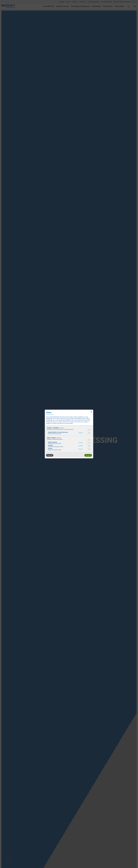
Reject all (50, 455)
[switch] (88, 430)
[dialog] (69, 434)
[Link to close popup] (91, 412)
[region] (69, 439)
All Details (81, 433)
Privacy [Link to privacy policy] (52, 414)
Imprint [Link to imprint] (48, 414)
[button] (87, 430)
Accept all (88, 455)
